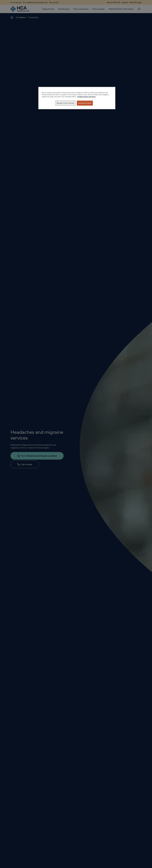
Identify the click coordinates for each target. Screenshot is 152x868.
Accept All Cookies (85, 103)
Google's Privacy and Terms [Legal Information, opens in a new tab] (86, 97)
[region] (77, 98)
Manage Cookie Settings (65, 103)
